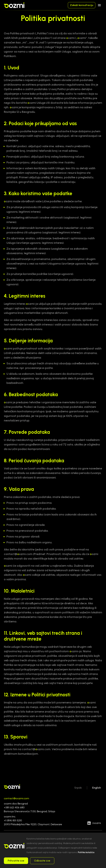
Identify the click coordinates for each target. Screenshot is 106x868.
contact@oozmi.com (16, 798)
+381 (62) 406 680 (14, 807)
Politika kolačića (86, 852)
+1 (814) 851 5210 (13, 820)
